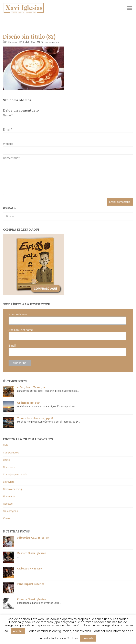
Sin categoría (11, 511)
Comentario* (11, 158)
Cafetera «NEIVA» (30, 568)
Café (6, 445)
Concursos (9, 467)
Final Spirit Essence (31, 584)
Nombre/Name (18, 314)
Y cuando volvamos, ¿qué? (35, 418)
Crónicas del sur (28, 403)
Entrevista (9, 482)
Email (8, 130)
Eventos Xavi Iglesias (32, 599)
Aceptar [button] (18, 631)
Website (8, 144)
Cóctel (7, 460)
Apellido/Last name (21, 330)
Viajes (7, 518)
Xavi (33, 42)
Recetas (8, 504)
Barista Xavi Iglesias (32, 553)
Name (8, 115)
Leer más (88, 638)
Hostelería (9, 497)
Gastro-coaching (12, 489)
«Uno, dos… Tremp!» (31, 387)
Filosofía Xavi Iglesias (33, 537)
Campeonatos (11, 453)
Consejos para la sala (15, 475)
